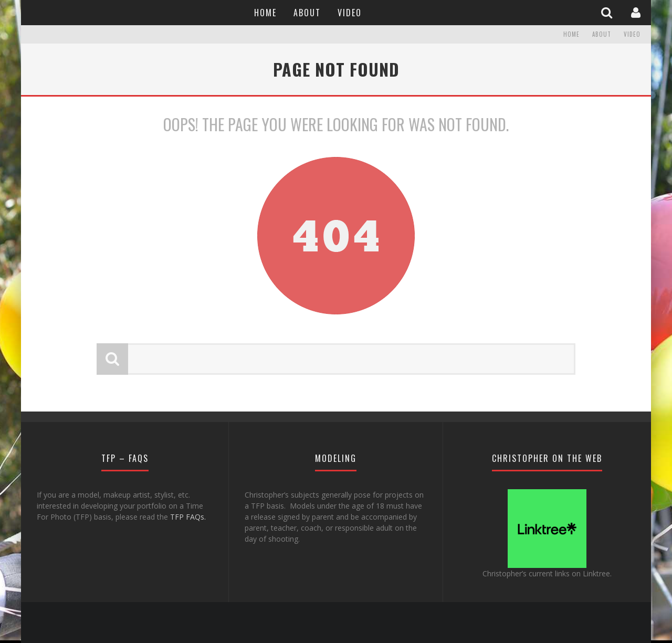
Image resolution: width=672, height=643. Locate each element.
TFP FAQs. (188, 517)
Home (265, 13)
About (307, 13)
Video (350, 13)
